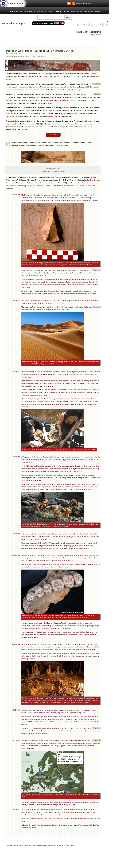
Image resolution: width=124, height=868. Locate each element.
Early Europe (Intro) (85, 66)
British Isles (19, 11)
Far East (44, 11)
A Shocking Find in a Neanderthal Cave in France (35, 186)
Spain (34, 457)
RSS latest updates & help (83, 4)
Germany (89, 121)
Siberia (38, 561)
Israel (86, 301)
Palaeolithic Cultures (52, 62)
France (9, 79)
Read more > (53, 135)
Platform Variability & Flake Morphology (40, 183)
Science (20, 183)
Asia (80, 825)
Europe (26, 11)
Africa (38, 11)
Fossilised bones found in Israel (80, 186)
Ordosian (28, 828)
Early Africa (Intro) (20, 66)
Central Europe (11, 116)
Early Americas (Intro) (37, 66)
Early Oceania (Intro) (62, 68)
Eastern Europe (52, 116)
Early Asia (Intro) (53, 66)
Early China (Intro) (68, 66)
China (34, 537)
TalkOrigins (10, 186)
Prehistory (51, 11)
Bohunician (50, 100)
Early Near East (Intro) (44, 68)
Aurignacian (45, 114)
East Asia (96, 825)
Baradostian (59, 819)
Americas (97, 11)
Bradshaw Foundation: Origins (81, 183)
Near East (32, 11)
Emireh (50, 819)
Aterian (70, 294)
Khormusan (84, 819)
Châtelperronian (63, 100)
